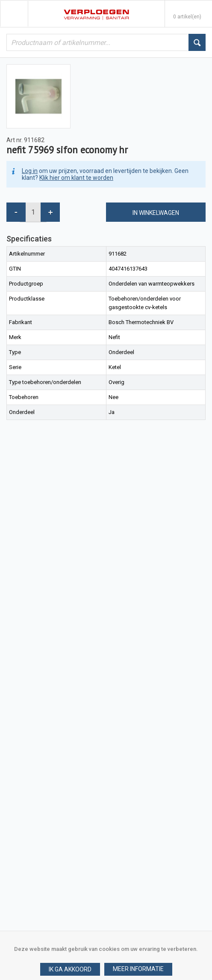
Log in (30, 171)
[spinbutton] (33, 212)
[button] (138, 969)
